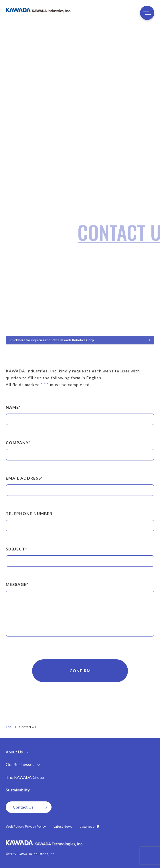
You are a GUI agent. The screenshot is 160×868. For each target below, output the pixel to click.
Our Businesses (20, 764)
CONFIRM (80, 671)
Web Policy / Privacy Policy (26, 826)
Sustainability (18, 790)
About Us (14, 752)
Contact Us (30, 807)
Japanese (90, 826)
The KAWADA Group (25, 777)
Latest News (63, 826)
